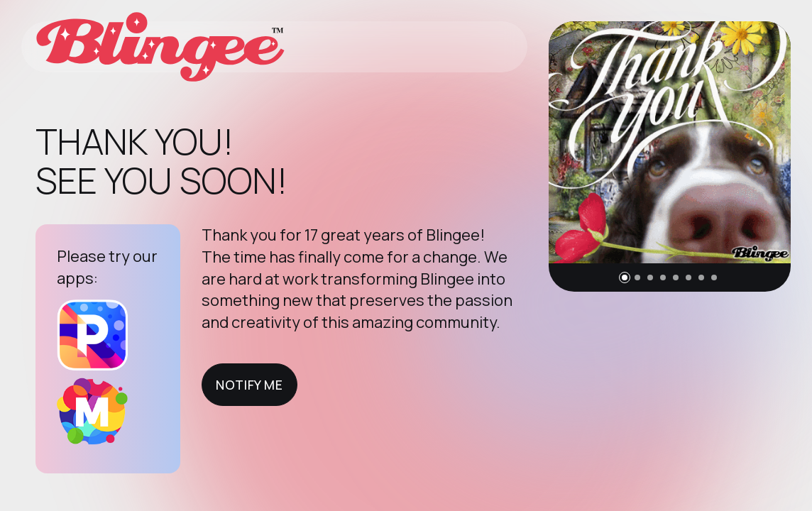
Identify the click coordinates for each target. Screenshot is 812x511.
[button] (625, 278)
